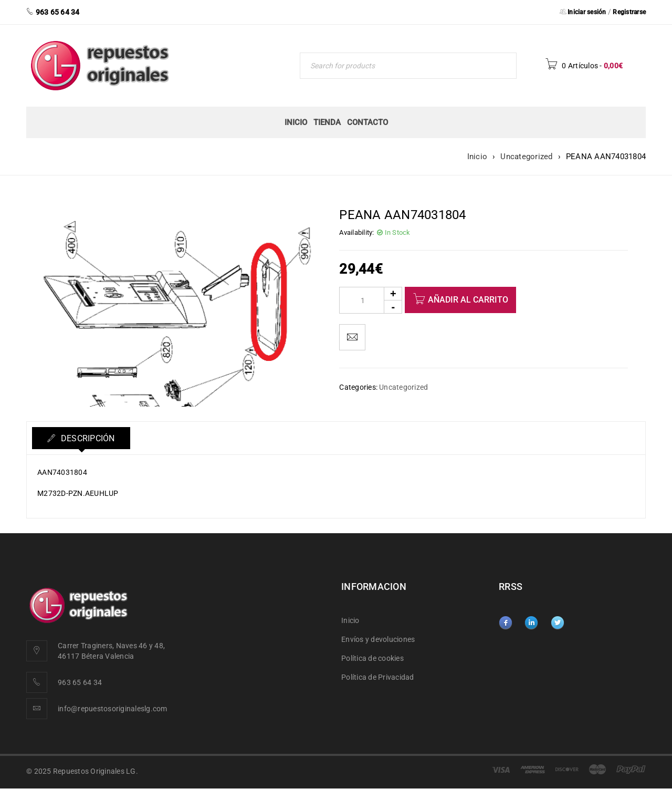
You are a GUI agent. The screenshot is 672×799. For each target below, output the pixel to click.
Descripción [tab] (87, 438)
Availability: (356, 232)
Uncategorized (526, 157)
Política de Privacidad (378, 677)
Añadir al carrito (468, 300)
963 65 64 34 (80, 682)
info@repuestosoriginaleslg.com (113, 709)
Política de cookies (372, 658)
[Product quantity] (371, 300)
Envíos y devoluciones (378, 639)
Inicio (477, 157)
